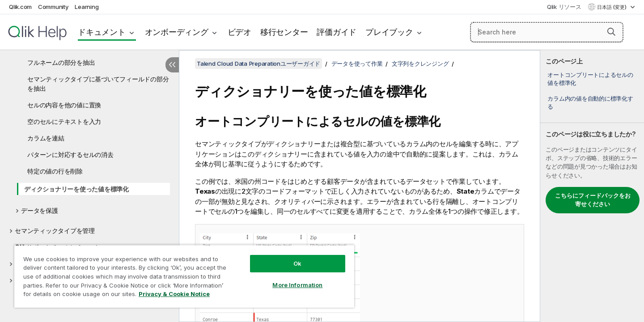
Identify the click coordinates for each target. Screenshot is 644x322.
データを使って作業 (357, 64)
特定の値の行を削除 (55, 171)
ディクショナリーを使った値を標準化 (76, 189)
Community (53, 7)
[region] (184, 276)
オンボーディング (177, 32)
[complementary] (592, 186)
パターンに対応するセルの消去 (70, 155)
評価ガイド (337, 32)
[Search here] (547, 32)
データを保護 (40, 210)
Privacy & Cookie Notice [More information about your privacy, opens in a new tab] (174, 294)
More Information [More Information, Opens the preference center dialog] (297, 285)
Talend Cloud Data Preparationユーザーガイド (258, 64)
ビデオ (239, 32)
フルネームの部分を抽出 (61, 62)
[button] (611, 32)
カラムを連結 (46, 138)
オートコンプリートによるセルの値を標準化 (590, 79)
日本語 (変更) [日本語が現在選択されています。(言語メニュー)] (612, 7)
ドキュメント (102, 32)
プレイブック (389, 32)
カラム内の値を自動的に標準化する (590, 102)
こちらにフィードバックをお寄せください (593, 200)
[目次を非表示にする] (172, 65)
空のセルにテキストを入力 (64, 121)
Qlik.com (20, 7)
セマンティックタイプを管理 (55, 231)
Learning (87, 7)
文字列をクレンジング (420, 64)
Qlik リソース (564, 7)
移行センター (284, 32)
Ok (297, 263)
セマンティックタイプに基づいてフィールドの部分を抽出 (98, 84)
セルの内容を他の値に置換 (64, 105)
